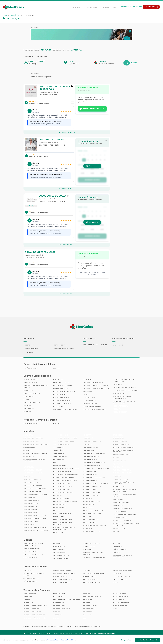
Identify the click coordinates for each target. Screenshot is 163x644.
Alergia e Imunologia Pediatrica (36, 444)
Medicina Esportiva (90, 447)
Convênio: (102, 62)
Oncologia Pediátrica (121, 444)
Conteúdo (105, 7)
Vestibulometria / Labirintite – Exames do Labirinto (125, 402)
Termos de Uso (60, 345)
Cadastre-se (118, 345)
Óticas (115, 582)
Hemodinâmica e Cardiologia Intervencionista (64, 528)
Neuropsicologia (60, 606)
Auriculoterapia (30, 594)
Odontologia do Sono (92, 544)
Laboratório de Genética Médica (95, 386)
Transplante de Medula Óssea (124, 515)
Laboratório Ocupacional (93, 383)
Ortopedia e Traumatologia (123, 447)
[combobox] (76, 64)
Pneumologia (118, 467)
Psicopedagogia (89, 609)
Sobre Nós (75, 7)
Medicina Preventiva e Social (94, 477)
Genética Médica (59, 507)
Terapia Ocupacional (121, 597)
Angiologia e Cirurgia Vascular (35, 453)
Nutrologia (87, 529)
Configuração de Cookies (106, 634)
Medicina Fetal (89, 450)
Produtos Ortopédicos (92, 582)
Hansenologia (59, 517)
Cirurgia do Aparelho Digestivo (36, 530)
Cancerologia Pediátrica (33, 473)
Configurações (126, 640)
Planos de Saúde (90, 576)
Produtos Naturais (90, 579)
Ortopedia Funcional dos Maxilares (93, 554)
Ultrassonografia (120, 393)
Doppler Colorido (61, 389)
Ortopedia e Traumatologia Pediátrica (123, 451)
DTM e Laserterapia (31, 552)
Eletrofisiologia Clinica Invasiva (66, 474)
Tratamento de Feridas (122, 606)
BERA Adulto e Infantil (32, 393)
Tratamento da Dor (120, 518)
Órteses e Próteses (121, 579)
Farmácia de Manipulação (63, 579)
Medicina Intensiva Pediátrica (94, 462)
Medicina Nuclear (90, 471)
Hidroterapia (58, 597)
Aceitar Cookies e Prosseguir (148, 640)
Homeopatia (87, 435)
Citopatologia (59, 447)
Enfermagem (28, 597)
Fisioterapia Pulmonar (32, 612)
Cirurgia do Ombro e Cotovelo (65, 438)
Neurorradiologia (90, 523)
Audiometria (28, 390)
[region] (81, 639)
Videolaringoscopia (121, 412)
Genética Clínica (60, 504)
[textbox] (76, 64)
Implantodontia (59, 550)
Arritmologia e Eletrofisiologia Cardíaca (36, 386)
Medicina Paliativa (90, 474)
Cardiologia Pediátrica (32, 479)
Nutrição (57, 612)
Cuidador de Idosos (61, 576)
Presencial (29, 57)
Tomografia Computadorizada (124, 387)
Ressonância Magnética (92, 407)
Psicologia (87, 603)
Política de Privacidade (64, 349)
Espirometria (58, 407)
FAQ (114, 7)
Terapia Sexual (119, 600)
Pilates (56, 618)
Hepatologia (58, 532)
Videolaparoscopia (120, 409)
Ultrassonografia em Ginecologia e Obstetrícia (126, 525)
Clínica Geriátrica (30, 581)
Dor (55, 462)
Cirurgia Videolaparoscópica (35, 518)
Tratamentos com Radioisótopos (126, 390)
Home (5, 15)
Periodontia (118, 546)
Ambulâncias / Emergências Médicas (34, 574)
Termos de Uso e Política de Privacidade (61, 640)
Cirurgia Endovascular (32, 491)
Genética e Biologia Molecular (65, 410)
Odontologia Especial (62, 556)
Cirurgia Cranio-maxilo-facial (35, 488)
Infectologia (88, 438)
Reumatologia (118, 506)
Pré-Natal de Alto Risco (92, 597)
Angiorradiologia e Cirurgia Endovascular (34, 460)
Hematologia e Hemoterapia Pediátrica (64, 523)
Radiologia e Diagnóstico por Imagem (124, 496)
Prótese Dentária (120, 549)
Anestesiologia (29, 447)
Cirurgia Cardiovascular (33, 485)
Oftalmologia (118, 435)
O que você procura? (37, 61)
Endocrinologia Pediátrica (64, 477)
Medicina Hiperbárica (91, 456)
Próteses (117, 552)
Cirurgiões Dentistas (32, 549)
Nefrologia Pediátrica (92, 501)
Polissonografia (90, 401)
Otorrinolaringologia (122, 455)
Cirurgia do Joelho (61, 435)
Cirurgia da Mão (30, 524)
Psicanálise (88, 600)
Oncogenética (118, 438)
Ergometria (58, 495)
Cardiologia (28, 476)
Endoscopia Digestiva (62, 483)
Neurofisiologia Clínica (92, 514)
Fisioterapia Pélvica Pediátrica (35, 615)
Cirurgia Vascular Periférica (35, 515)
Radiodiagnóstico (120, 487)
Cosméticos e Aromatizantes (64, 573)
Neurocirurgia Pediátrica (93, 511)
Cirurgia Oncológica (31, 500)
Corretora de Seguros (62, 570)
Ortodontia (88, 550)
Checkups (27, 405)
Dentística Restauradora (33, 555)
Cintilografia (29, 408)
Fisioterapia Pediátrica (32, 609)
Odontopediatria (90, 547)
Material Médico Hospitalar (94, 573)
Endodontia (58, 544)
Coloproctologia (60, 456)
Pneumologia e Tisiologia (123, 473)
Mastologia (54, 96)
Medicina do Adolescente (93, 486)
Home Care (87, 570)
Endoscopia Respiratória (63, 492)
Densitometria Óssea (61, 383)
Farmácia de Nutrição (61, 582)
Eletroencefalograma (62, 401)
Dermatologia (59, 459)
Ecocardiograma (60, 395)
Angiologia (28, 450)
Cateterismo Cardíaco (32, 402)
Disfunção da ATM (30, 558)
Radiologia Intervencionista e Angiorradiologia (124, 491)
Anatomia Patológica (31, 380)
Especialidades (90, 7)
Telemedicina (42, 57)
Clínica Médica (59, 450)
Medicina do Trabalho (91, 492)
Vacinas (116, 609)
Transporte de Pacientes (123, 576)
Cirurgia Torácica (30, 509)
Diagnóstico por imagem (63, 386)
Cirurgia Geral (29, 497)
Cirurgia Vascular (30, 512)
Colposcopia (58, 380)
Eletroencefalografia (62, 471)
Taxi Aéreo (117, 573)
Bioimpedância (29, 396)
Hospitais (57, 368)
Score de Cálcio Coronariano (95, 410)
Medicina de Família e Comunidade (96, 483)
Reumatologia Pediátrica (122, 509)
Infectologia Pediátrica (92, 441)
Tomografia (117, 384)
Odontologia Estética (62, 559)
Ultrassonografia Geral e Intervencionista (123, 397)
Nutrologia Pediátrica (92, 532)
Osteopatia (58, 615)
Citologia (27, 411)
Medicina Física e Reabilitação (94, 453)
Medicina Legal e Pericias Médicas (96, 468)
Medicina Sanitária (90, 480)
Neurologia (88, 517)
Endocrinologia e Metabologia (65, 480)
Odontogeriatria (60, 553)
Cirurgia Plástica (30, 506)
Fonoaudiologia (59, 594)
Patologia (117, 458)
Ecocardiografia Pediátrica (64, 392)
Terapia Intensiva (119, 512)
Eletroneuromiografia (62, 404)
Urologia (116, 531)
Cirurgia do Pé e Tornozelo (64, 441)
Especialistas (14, 15)
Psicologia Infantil (90, 606)
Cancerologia (29, 467)
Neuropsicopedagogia (62, 609)
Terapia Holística (119, 594)
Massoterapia (59, 603)
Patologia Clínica (119, 461)
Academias (27, 570)
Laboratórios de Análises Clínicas (96, 389)
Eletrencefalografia (61, 398)
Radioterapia (118, 499)
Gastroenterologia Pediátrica (65, 501)
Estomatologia (59, 547)
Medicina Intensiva (90, 459)
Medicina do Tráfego (91, 495)
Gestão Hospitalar (31, 368)
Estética (27, 600)
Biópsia (26, 399)
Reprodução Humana (121, 502)
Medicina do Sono (90, 489)
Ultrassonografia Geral (122, 521)
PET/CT (86, 395)
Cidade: (71, 62)
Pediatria (116, 464)
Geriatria (57, 511)
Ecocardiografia (60, 465)
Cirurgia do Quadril (61, 444)
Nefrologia (87, 498)
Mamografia (88, 392)
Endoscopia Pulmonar (62, 489)
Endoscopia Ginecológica (63, 486)
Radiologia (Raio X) (90, 404)
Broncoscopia (29, 464)
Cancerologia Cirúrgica (33, 470)
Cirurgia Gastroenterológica (35, 494)
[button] (92, 152)
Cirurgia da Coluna (31, 521)
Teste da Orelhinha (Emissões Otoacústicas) (124, 380)
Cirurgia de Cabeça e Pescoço (35, 527)
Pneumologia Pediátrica (122, 470)
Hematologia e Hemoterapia (64, 520)
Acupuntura (28, 435)
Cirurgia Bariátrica (31, 482)
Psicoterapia (88, 612)
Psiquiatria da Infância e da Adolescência (123, 483)
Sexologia (87, 618)
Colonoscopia (59, 453)
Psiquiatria (117, 476)
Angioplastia (28, 456)
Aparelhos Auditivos (31, 578)
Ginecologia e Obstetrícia (63, 514)
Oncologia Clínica (120, 441)
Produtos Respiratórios (123, 570)
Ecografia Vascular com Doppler (66, 468)
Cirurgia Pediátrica (31, 503)
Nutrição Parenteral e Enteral (95, 526)
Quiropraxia (88, 615)
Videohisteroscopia (121, 406)
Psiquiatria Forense (121, 479)
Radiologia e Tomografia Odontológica (122, 556)
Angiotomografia (30, 383)
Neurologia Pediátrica (92, 520)
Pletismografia (89, 398)
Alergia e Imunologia (31, 441)
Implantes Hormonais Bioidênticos (67, 600)
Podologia (87, 594)
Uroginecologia (119, 528)
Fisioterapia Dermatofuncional (36, 606)
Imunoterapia (88, 380)
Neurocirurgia (89, 507)
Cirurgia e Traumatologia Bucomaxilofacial (33, 545)
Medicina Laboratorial (92, 465)
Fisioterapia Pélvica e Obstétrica (36, 618)
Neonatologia (88, 504)
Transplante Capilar (121, 603)
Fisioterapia (28, 603)
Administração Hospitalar (34, 438)
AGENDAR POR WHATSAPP (92, 112)
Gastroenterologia (61, 498)
